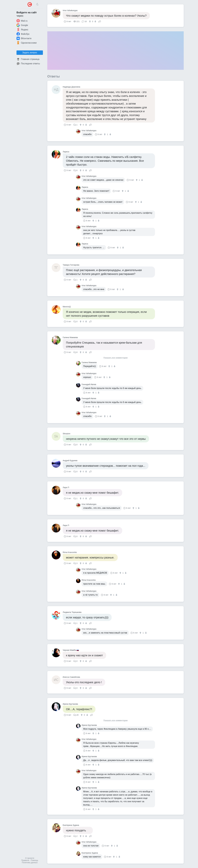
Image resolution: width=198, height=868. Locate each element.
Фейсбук (23, 34)
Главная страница (28, 59)
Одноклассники (27, 43)
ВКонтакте (24, 38)
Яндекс (22, 30)
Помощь (34, 860)
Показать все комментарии (116, 358)
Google (22, 25)
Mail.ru (22, 21)
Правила (25, 860)
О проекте (30, 858)
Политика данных (30, 863)
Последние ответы (28, 64)
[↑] (90, 21)
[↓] (95, 21)
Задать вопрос (30, 53)
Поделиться (100, 21)
